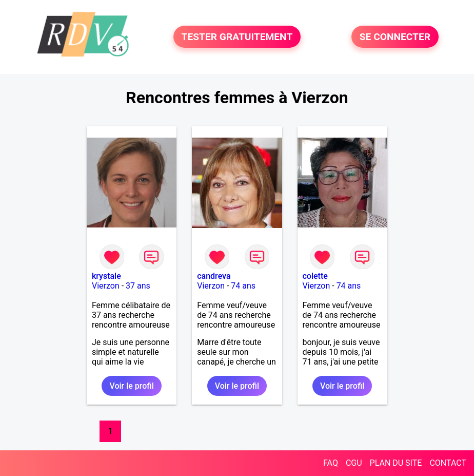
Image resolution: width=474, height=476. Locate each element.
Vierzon (106, 286)
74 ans (243, 286)
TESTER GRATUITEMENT (237, 37)
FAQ (331, 463)
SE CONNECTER (395, 37)
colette (315, 276)
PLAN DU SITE (396, 463)
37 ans (138, 286)
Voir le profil (131, 386)
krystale (106, 276)
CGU (354, 463)
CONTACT (448, 463)
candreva (214, 276)
